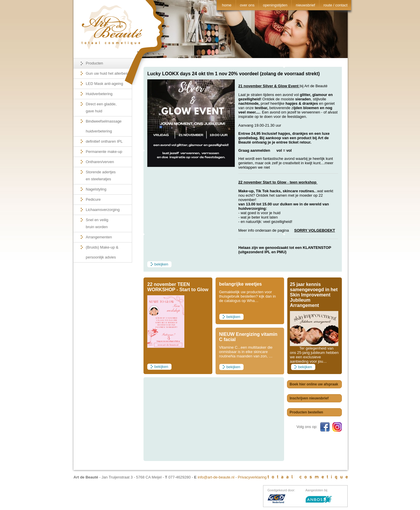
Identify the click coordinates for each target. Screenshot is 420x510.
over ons (247, 5)
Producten (94, 63)
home (227, 5)
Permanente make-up (104, 152)
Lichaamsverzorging (103, 210)
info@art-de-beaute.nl (216, 477)
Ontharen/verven (100, 162)
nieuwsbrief (305, 5)
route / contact (335, 5)
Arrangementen (99, 237)
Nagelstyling (96, 189)
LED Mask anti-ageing (104, 84)
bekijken (161, 264)
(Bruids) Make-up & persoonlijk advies (102, 252)
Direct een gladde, (109, 109)
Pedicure (93, 199)
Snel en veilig (109, 225)
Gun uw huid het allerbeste (108, 73)
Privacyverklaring (252, 477)
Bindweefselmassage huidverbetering (104, 126)
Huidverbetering (99, 94)
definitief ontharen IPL (104, 141)
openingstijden (275, 5)
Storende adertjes (109, 177)
